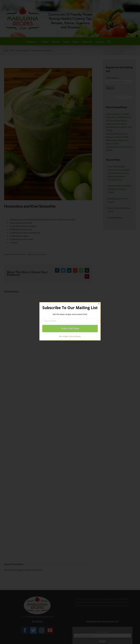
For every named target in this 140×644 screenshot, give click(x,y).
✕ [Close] (99, 304)
